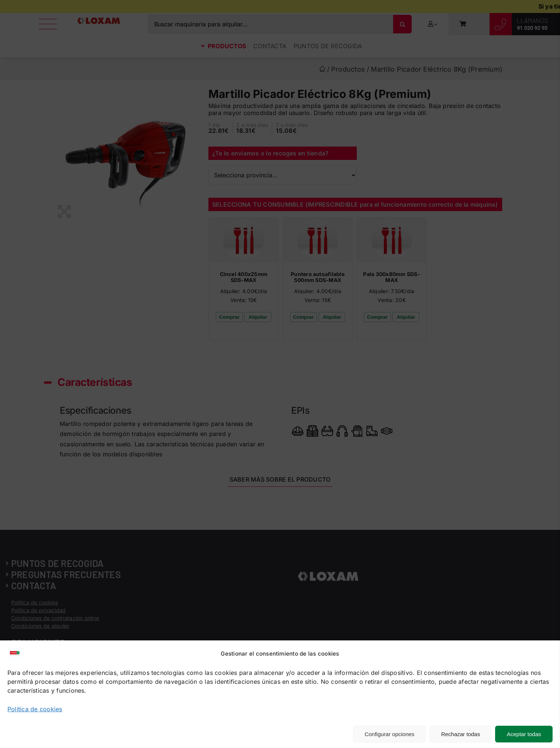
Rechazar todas (460, 734)
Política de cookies (35, 709)
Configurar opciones (389, 734)
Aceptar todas (524, 734)
